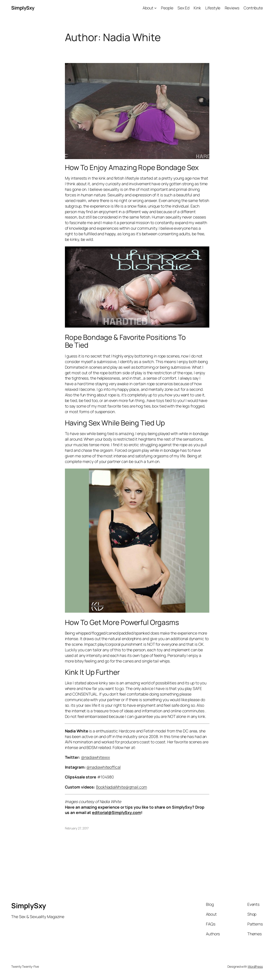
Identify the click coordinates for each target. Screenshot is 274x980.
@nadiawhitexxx (96, 757)
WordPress (255, 966)
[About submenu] (155, 8)
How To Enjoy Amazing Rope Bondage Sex (132, 167)
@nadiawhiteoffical (103, 767)
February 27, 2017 (77, 828)
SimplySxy (23, 8)
